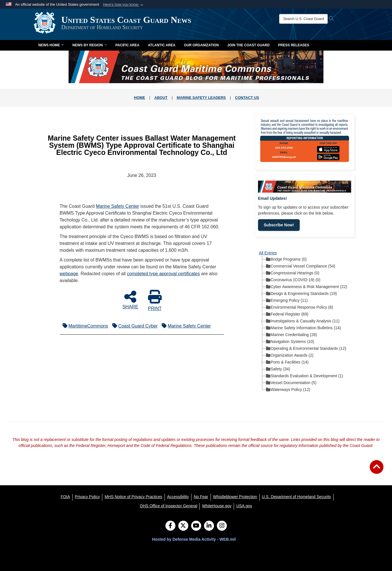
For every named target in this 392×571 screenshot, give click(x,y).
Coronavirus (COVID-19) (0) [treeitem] (293, 280)
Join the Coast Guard (249, 45)
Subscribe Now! (279, 225)
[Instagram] (222, 526)
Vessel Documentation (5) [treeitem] (291, 383)
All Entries (268, 253)
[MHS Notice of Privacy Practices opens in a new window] (133, 497)
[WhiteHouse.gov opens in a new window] (217, 506)
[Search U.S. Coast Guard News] (302, 19)
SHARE (130, 300)
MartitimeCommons (84, 326)
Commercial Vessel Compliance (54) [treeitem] (301, 266)
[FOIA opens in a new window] (65, 497)
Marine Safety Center (118, 206)
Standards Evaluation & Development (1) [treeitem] (305, 376)
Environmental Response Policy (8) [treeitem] (300, 308)
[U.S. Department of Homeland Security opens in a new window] (297, 497)
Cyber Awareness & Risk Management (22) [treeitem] (307, 287)
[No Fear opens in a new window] (201, 497)
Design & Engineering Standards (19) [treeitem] (301, 294)
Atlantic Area (162, 45)
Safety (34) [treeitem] (278, 369)
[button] (124, 5)
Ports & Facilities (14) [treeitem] (287, 362)
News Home (51, 45)
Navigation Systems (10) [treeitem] (290, 342)
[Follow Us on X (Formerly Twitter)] (183, 526)
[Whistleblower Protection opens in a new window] (235, 497)
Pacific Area (127, 45)
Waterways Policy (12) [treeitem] (288, 390)
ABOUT (161, 98)
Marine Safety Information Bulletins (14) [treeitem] (303, 328)
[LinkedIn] (209, 526)
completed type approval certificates (163, 274)
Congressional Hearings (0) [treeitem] (293, 273)
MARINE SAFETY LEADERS (201, 98)
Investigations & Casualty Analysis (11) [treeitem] (303, 321)
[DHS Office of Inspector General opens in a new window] (169, 506)
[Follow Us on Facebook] (170, 526)
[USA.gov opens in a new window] (244, 506)
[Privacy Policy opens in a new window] (87, 497)
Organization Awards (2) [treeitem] (290, 356)
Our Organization (201, 45)
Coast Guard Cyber (134, 326)
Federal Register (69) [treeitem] (287, 314)
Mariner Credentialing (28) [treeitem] (292, 335)
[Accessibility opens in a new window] (178, 497)
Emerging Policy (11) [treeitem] (287, 301)
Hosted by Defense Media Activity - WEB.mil (194, 539)
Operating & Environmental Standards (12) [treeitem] (306, 349)
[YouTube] (196, 526)
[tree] (305, 324)
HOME (140, 98)
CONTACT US (247, 98)
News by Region (89, 45)
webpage (69, 274)
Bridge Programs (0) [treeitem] (286, 259)
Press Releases (294, 45)
